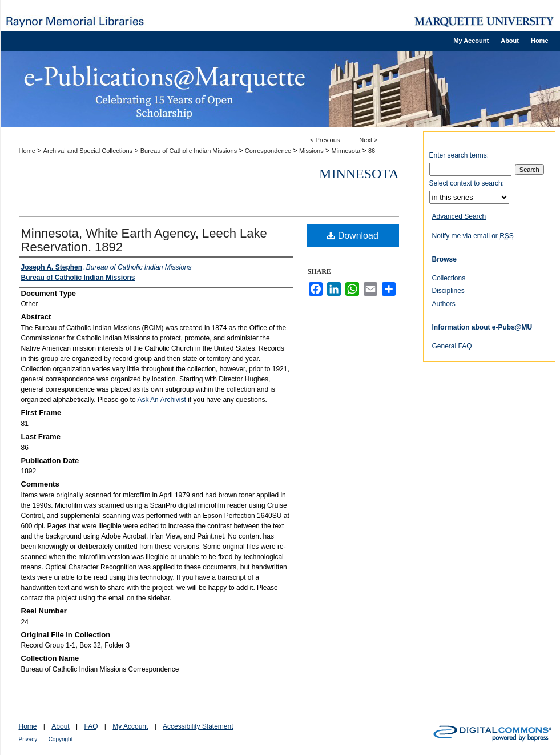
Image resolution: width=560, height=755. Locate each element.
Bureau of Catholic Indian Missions (189, 151)
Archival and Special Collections (88, 151)
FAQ (91, 726)
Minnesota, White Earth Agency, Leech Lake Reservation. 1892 (144, 240)
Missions (311, 151)
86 (372, 151)
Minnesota (346, 151)
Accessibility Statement (198, 726)
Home (27, 151)
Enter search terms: (459, 155)
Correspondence (268, 151)
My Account (130, 726)
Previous (328, 140)
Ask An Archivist (161, 400)
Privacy (28, 739)
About (60, 726)
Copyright (61, 739)
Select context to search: (467, 183)
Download (352, 236)
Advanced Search (459, 216)
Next (366, 140)
